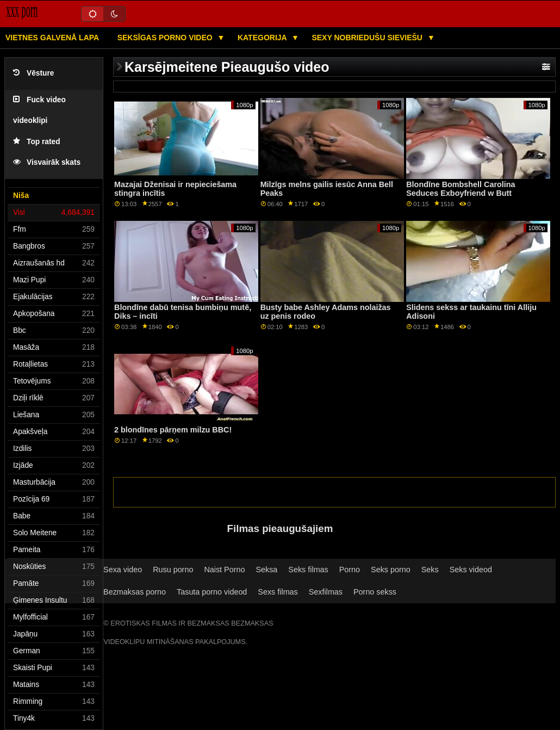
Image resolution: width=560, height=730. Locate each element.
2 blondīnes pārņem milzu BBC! (173, 430)
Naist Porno (224, 570)
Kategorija (263, 38)
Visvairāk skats (47, 162)
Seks (430, 570)
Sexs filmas (278, 592)
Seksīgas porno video (166, 38)
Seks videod (471, 570)
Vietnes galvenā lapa (52, 38)
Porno (350, 570)
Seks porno (391, 570)
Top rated (37, 142)
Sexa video (123, 570)
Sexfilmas (326, 592)
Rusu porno (173, 570)
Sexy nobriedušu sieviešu (368, 38)
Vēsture (33, 73)
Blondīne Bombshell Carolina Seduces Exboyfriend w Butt (461, 189)
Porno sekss (375, 592)
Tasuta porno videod (212, 592)
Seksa (266, 570)
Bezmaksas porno (135, 592)
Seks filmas (308, 570)
